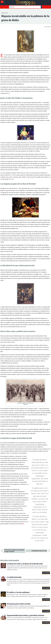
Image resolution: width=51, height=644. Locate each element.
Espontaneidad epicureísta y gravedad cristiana (26, 615)
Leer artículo (46, 573)
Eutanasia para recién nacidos (19, 604)
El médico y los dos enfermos (18, 592)
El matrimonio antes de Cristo (39, 551)
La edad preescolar (14, 577)
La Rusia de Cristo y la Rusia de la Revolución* (25, 564)
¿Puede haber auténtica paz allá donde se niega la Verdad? (14, 551)
